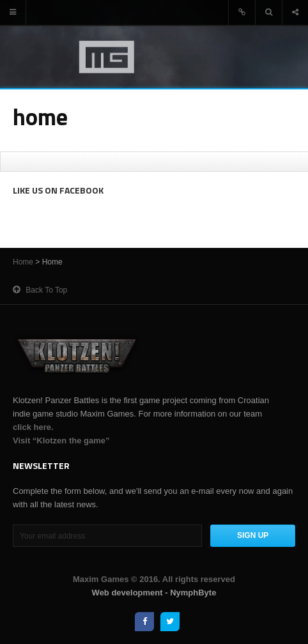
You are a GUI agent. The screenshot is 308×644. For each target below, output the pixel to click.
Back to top (40, 290)
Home (23, 262)
